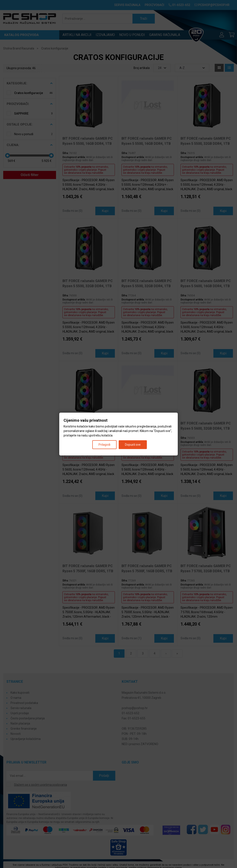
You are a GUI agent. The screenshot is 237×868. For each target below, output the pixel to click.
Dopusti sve (133, 445)
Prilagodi (104, 445)
